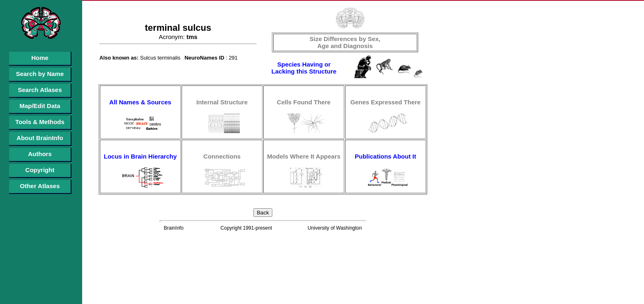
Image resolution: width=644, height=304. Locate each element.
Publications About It (385, 156)
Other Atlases (40, 186)
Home (40, 58)
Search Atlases (40, 90)
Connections (222, 156)
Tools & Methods (40, 122)
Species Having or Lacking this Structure (304, 68)
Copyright (40, 170)
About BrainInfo (40, 138)
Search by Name (40, 74)
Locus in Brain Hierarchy (140, 156)
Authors (40, 154)
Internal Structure (222, 102)
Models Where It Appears (304, 156)
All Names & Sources (140, 102)
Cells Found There (304, 102)
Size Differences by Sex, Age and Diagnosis (345, 42)
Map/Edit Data (40, 106)
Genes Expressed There (385, 102)
